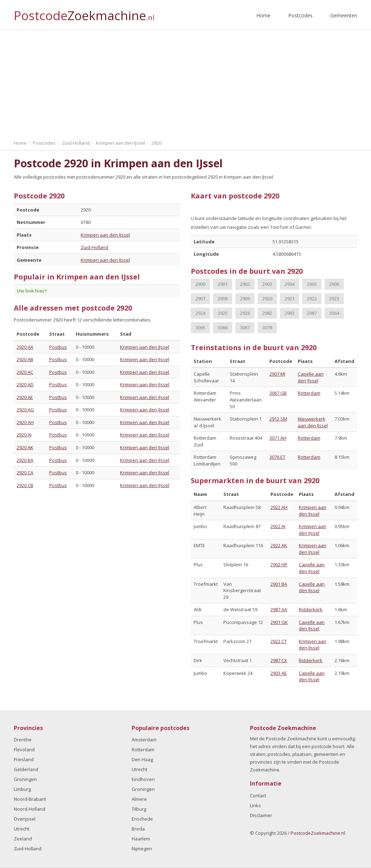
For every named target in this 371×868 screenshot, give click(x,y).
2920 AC (25, 372)
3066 (223, 328)
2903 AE (279, 673)
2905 (312, 284)
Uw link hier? (32, 291)
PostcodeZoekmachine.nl (318, 833)
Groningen (25, 779)
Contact (258, 795)
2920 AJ (24, 435)
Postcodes (300, 15)
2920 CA (25, 473)
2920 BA (25, 460)
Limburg (22, 789)
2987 (312, 313)
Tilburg (139, 809)
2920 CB (25, 485)
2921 (290, 299)
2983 (290, 313)
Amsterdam (144, 740)
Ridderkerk (311, 609)
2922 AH (279, 507)
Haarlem (141, 839)
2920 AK (25, 447)
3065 (200, 328)
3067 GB (278, 393)
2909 (245, 299)
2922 (312, 299)
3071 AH (278, 438)
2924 (200, 313)
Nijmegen (142, 849)
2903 (267, 284)
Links (255, 805)
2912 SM (278, 419)
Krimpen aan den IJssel (105, 235)
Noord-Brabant (30, 799)
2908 (223, 299)
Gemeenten (344, 15)
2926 (245, 313)
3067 (245, 328)
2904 (290, 284)
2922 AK (279, 545)
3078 (267, 328)
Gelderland (26, 769)
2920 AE (25, 397)
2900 (200, 284)
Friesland (24, 759)
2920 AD (25, 384)
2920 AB (25, 359)
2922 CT (279, 641)
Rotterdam (309, 393)
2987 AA (279, 609)
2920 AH (25, 422)
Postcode (84, 13)
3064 (334, 313)
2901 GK (279, 622)
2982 (267, 313)
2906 (334, 284)
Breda (138, 829)
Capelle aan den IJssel (311, 377)
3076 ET (277, 457)
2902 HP (279, 565)
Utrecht (22, 829)
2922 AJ (278, 526)
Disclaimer (261, 815)
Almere (139, 799)
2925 (223, 313)
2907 (200, 299)
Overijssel (25, 819)
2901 (223, 284)
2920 (267, 299)
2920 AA (25, 347)
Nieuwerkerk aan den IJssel (313, 422)
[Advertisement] (185, 83)
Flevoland (24, 750)
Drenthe (23, 740)
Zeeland (23, 839)
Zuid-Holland (95, 247)
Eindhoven (143, 779)
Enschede (142, 819)
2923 (334, 299)
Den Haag (142, 759)
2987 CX (279, 660)
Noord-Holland (30, 809)
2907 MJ (277, 374)
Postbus (58, 347)
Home (263, 15)
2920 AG (25, 410)
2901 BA (279, 584)
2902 (245, 284)
